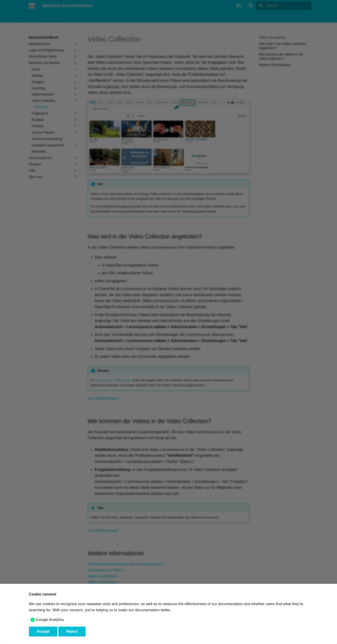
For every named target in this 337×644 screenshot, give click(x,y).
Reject (72, 631)
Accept (43, 631)
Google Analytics (50, 620)
